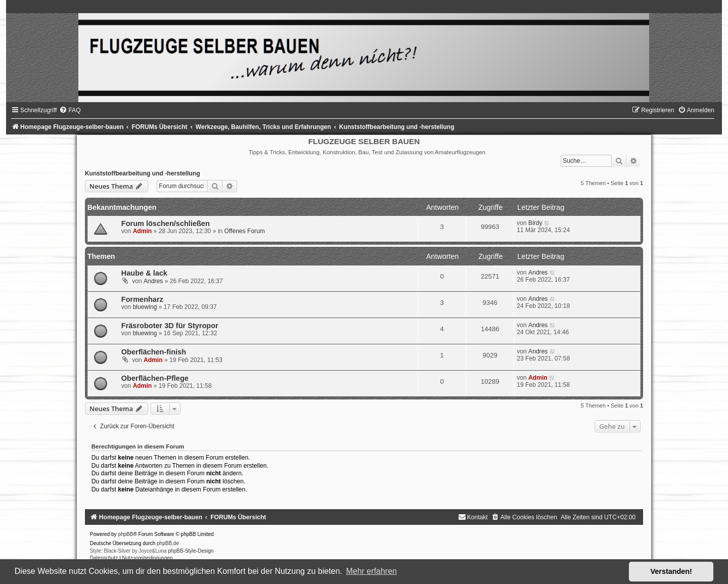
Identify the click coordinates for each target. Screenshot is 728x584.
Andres (153, 281)
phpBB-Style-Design (191, 551)
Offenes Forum (245, 231)
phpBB (125, 534)
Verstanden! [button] (671, 571)
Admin (143, 231)
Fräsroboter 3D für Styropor (170, 326)
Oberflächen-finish (154, 352)
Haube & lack (144, 273)
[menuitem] (70, 110)
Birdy (535, 223)
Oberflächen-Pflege (155, 378)
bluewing (145, 307)
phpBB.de (168, 543)
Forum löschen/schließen (166, 223)
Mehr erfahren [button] (371, 571)
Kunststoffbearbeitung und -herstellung (143, 173)
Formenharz (142, 299)
